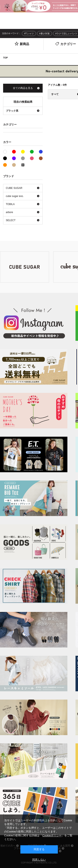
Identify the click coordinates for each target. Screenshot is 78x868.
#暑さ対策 (45, 33)
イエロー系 (23, 152)
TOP (5, 58)
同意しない (39, 860)
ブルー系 (41, 152)
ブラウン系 (41, 158)
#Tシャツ (29, 33)
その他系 (23, 165)
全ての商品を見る (23, 88)
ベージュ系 (14, 165)
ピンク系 (32, 158)
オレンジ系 (5, 165)
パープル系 (14, 158)
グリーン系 (32, 152)
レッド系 (14, 152)
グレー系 (23, 158)
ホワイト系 (7, 151)
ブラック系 (5, 158)
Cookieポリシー (52, 835)
